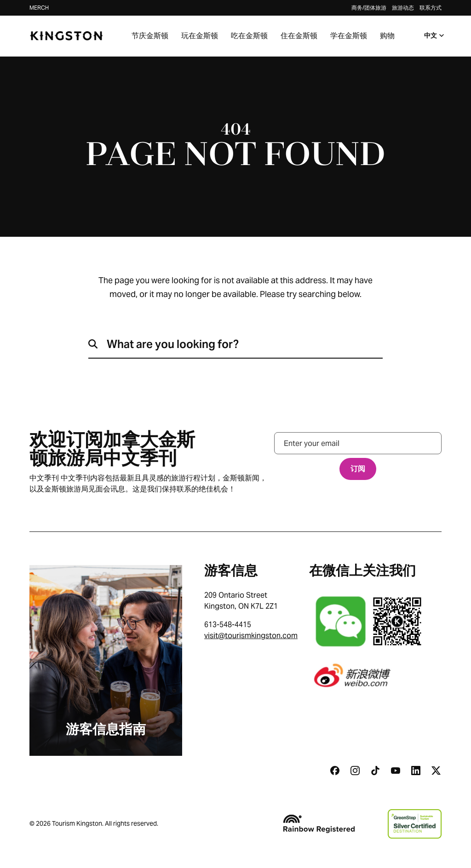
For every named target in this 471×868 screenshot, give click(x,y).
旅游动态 (403, 8)
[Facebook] (335, 771)
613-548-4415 (228, 625)
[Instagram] (355, 771)
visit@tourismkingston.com (251, 636)
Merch (39, 8)
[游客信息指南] (106, 660)
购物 (387, 36)
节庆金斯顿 (150, 36)
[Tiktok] (375, 771)
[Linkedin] (416, 771)
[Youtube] (396, 771)
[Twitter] (436, 771)
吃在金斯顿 (249, 36)
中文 (435, 35)
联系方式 (431, 8)
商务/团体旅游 (369, 8)
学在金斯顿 (349, 36)
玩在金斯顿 (200, 36)
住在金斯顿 (299, 36)
